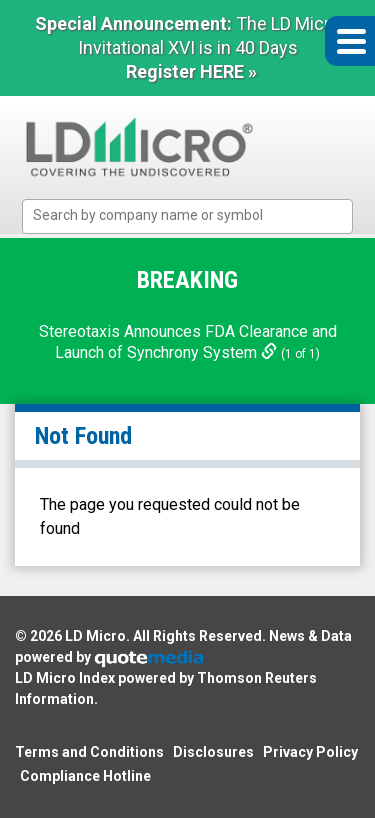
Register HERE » (191, 71)
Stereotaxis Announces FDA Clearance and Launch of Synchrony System (188, 342)
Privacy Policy (310, 752)
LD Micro (95, 636)
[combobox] (187, 216)
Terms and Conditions (89, 752)
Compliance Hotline (85, 776)
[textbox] (197, 215)
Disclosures (213, 752)
